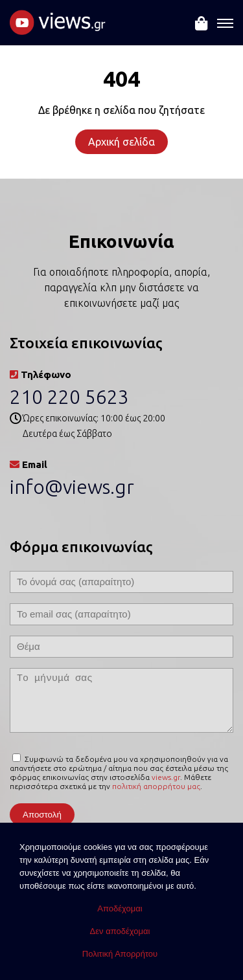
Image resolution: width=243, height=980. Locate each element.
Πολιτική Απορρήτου (120, 954)
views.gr (166, 777)
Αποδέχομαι (120, 908)
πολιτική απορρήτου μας (156, 786)
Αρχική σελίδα (121, 142)
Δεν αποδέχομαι (120, 931)
